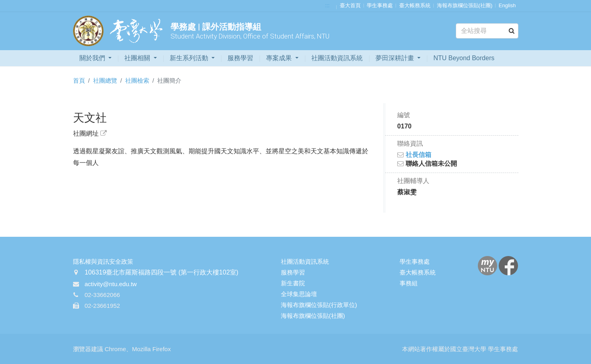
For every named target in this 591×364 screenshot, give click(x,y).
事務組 (409, 283)
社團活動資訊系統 (337, 58)
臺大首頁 (350, 5)
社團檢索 (137, 80)
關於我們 (93, 58)
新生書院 (293, 283)
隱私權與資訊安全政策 (103, 261)
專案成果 (280, 58)
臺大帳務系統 (415, 5)
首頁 (79, 80)
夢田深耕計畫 (396, 58)
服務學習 (240, 58)
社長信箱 (414, 155)
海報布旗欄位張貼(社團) (465, 5)
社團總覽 (105, 80)
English (507, 5)
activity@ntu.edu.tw (111, 284)
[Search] (487, 31)
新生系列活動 (190, 58)
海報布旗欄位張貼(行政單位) (319, 305)
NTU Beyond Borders (464, 58)
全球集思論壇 (299, 294)
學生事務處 (380, 5)
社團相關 (138, 58)
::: (328, 5)
